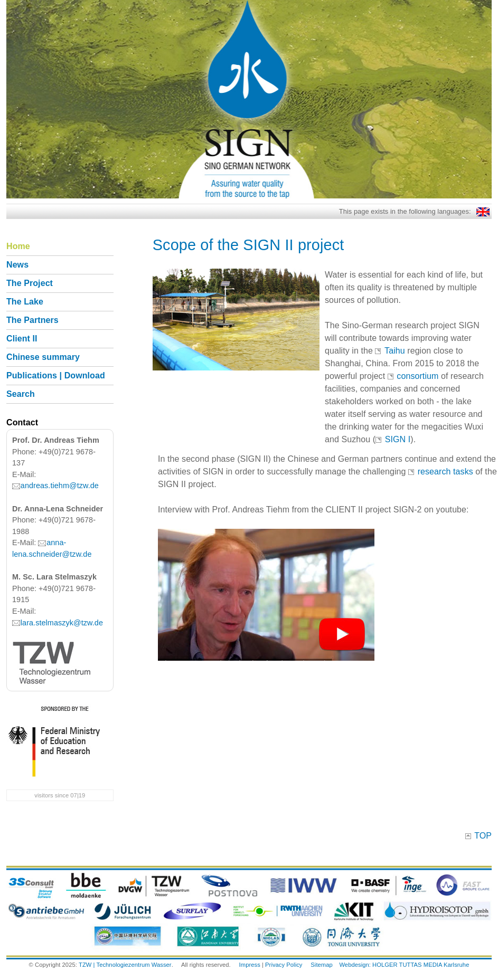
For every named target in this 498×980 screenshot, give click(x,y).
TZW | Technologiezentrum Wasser (125, 965)
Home (18, 246)
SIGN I (398, 439)
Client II (22, 339)
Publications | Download (56, 375)
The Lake (25, 302)
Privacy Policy (284, 965)
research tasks (447, 472)
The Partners (32, 320)
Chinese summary (43, 357)
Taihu (395, 351)
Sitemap (321, 965)
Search (21, 394)
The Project (30, 283)
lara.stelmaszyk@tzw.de (62, 623)
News (17, 265)
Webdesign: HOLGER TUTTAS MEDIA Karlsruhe (404, 965)
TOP (483, 836)
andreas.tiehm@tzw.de (60, 486)
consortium (417, 376)
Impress (250, 965)
